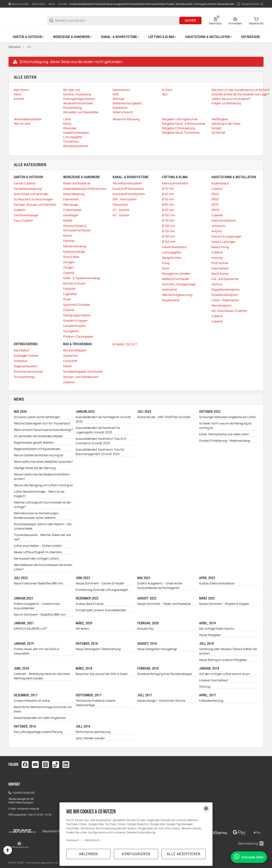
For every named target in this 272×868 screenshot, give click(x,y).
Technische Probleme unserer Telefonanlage (96, 703)
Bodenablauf (220, 183)
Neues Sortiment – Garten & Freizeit (100, 583)
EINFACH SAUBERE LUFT (30, 628)
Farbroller (69, 289)
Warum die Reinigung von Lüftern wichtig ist (43, 485)
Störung (205, 686)
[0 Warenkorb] (256, 21)
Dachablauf (22, 350)
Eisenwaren (71, 199)
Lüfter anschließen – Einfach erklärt (38, 546)
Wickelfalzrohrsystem (127, 183)
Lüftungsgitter (172, 252)
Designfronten (172, 258)
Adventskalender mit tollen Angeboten (40, 718)
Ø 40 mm (168, 194)
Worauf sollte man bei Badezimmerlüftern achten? (42, 476)
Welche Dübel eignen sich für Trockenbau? (42, 423)
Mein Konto (38, 4)
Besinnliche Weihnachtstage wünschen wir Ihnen (43, 709)
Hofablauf (21, 361)
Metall (67, 366)
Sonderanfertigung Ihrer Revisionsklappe (165, 674)
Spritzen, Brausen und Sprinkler (35, 204)
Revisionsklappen (75, 350)
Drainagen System (26, 356)
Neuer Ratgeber (210, 635)
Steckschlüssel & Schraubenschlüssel (77, 228)
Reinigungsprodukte (77, 315)
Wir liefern (82, 628)
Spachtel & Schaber (77, 305)
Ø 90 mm (168, 210)
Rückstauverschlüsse (28, 371)
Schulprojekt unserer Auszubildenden (101, 610)
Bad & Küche (220, 274)
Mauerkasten (171, 300)
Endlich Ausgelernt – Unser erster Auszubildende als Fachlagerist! (160, 585)
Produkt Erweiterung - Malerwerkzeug (225, 440)
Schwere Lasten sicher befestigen (37, 417)
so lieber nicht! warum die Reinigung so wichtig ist (225, 426)
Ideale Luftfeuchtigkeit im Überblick (38, 552)
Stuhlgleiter (71, 331)
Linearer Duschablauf (213, 680)
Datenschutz (92, 840)
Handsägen (71, 215)
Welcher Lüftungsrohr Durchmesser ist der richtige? (42, 505)
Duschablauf (220, 268)
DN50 (215, 199)
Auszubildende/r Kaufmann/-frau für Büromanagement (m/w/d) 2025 (100, 452)
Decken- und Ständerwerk (81, 377)
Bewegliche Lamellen (176, 274)
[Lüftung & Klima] (163, 37)
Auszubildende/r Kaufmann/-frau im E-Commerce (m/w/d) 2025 (101, 441)
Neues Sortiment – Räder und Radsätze (164, 604)
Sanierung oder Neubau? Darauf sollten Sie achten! (228, 651)
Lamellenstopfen (74, 326)
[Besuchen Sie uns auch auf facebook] (25, 765)
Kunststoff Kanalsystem (129, 194)
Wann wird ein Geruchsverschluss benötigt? (43, 430)
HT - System (121, 210)
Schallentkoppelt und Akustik (83, 371)
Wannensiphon (221, 305)
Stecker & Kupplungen (226, 236)
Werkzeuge (71, 204)
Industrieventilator (174, 247)
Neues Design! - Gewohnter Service (161, 700)
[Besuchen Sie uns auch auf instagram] (45, 765)
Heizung (217, 258)
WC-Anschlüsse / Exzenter (229, 311)
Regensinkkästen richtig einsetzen (37, 449)
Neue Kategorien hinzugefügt (157, 649)
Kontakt (63, 4)
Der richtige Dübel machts (217, 628)
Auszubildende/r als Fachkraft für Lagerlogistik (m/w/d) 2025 (98, 430)
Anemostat (170, 289)
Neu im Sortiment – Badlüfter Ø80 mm (40, 614)
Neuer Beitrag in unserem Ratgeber (223, 660)
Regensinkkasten (25, 366)
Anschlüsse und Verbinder (31, 194)
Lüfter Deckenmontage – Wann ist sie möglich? (39, 494)
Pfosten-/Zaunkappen (78, 336)
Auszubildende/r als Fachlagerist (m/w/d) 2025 (103, 419)
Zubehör (20, 210)
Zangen (68, 267)
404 (29, 47)
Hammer (69, 241)
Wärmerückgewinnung (177, 295)
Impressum (73, 840)
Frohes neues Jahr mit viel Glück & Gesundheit (37, 651)
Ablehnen (88, 854)
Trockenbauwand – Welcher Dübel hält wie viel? (42, 537)
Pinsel (67, 299)
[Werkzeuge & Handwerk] (73, 37)
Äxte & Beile (71, 257)
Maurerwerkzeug (74, 246)
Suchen (190, 20)
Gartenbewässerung (28, 189)
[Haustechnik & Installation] (209, 37)
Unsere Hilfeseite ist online (32, 700)
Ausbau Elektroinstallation (217, 583)
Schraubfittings (24, 377)
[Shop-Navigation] (18, 4)
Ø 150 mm (169, 236)
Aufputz (217, 231)
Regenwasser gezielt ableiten (34, 442)
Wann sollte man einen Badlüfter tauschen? (43, 462)
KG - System (121, 215)
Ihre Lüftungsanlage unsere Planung (38, 732)
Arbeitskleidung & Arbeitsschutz (85, 189)
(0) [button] (250, 4)
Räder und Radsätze (77, 183)
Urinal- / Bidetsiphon (225, 300)
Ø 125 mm (168, 231)
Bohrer (68, 235)
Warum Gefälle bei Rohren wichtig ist (39, 455)
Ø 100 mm (169, 215)
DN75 (215, 204)
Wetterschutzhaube (175, 279)
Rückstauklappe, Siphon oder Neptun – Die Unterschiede (43, 526)
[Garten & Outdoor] (29, 37)
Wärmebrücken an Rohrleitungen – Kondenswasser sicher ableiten (37, 515)
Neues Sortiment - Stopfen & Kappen (224, 604)
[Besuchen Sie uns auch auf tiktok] (56, 765)
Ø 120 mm (169, 226)
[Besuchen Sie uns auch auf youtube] (35, 765)
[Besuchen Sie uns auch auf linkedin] (66, 765)
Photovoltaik (220, 263)
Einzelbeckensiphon (225, 295)
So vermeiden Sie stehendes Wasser (38, 436)
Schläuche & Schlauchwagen (34, 199)
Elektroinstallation (224, 220)
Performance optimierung (93, 732)
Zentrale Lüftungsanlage (179, 284)
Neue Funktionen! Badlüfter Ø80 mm (38, 583)
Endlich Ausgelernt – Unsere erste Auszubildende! (37, 606)
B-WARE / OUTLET (125, 344)
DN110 (215, 210)
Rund (165, 268)
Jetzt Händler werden (90, 738)
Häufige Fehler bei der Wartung (35, 468)
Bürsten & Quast (74, 283)
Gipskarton (71, 356)
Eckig (166, 263)
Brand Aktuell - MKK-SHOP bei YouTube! (164, 417)
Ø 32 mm (168, 189)
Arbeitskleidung (74, 194)
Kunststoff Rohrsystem (128, 189)
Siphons (217, 284)
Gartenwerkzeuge (26, 215)
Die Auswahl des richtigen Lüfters (36, 558)
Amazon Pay (145, 628)
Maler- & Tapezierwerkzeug (81, 278)
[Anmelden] (235, 21)
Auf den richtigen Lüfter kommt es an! (225, 674)
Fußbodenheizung (211, 700)
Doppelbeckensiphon (226, 289)
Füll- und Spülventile (225, 279)
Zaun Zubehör (23, 220)
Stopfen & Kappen (75, 320)
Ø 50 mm (168, 199)
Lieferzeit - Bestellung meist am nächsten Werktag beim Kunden (42, 676)
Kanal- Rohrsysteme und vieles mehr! (224, 434)
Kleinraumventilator (175, 183)
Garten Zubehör (25, 183)
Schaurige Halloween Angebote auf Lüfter (227, 417)
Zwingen (69, 262)
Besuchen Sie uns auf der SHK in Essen (102, 674)
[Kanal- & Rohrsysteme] (120, 37)
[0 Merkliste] (215, 21)
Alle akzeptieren (184, 854)
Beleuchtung (220, 247)
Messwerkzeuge (74, 251)
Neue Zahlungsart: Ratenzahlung (98, 649)
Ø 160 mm (169, 242)
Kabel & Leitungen (224, 242)
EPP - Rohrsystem (125, 199)
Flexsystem (120, 204)
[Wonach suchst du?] (117, 20)
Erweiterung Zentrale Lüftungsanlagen (102, 590)
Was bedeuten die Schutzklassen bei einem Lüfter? (43, 567)
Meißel (68, 220)
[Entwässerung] (254, 37)
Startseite (14, 47)
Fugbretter (70, 294)
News (52, 4)
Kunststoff (70, 361)
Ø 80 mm (168, 204)
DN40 (215, 194)
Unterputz (218, 226)
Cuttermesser (72, 210)
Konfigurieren (136, 854)
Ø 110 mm (168, 220)
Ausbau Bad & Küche (90, 604)
